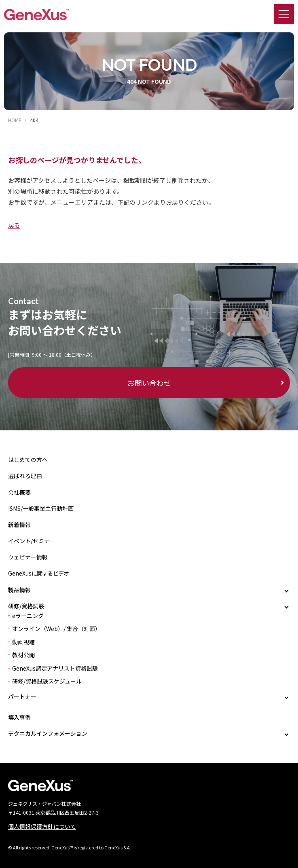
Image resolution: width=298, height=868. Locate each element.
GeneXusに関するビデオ (38, 573)
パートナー (22, 697)
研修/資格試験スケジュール (47, 681)
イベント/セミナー (32, 541)
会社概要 (19, 492)
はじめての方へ (28, 459)
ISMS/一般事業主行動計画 (41, 508)
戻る (14, 225)
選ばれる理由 (25, 476)
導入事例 (19, 717)
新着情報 (19, 525)
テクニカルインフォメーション (48, 733)
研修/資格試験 (26, 606)
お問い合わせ (149, 383)
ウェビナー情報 (28, 557)
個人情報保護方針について (42, 826)
